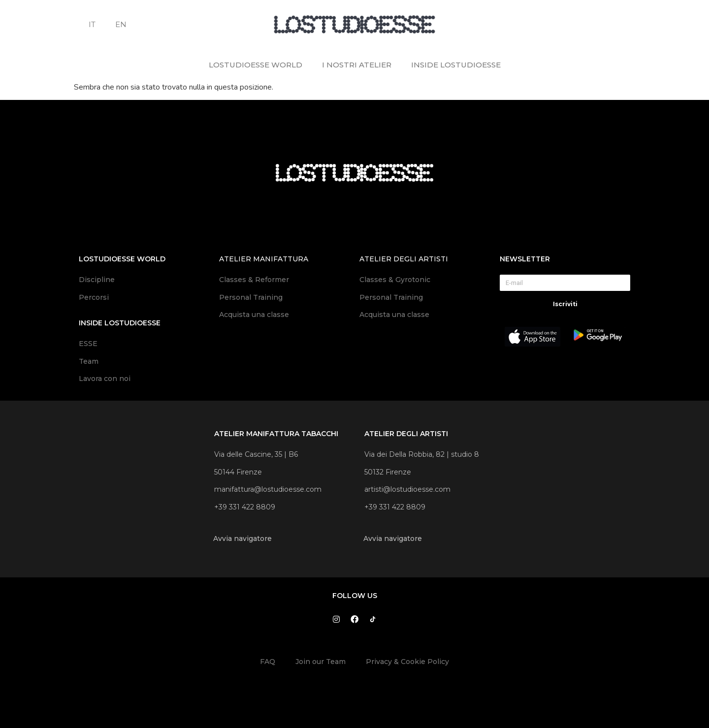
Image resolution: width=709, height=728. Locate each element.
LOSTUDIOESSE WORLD (256, 65)
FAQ (268, 662)
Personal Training (251, 297)
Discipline (97, 280)
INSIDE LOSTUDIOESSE (456, 65)
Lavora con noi (105, 379)
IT (92, 24)
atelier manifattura (264, 259)
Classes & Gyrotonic (396, 280)
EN (121, 24)
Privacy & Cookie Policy (407, 662)
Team (89, 361)
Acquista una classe (254, 315)
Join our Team (321, 662)
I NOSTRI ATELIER (357, 65)
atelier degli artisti (404, 259)
